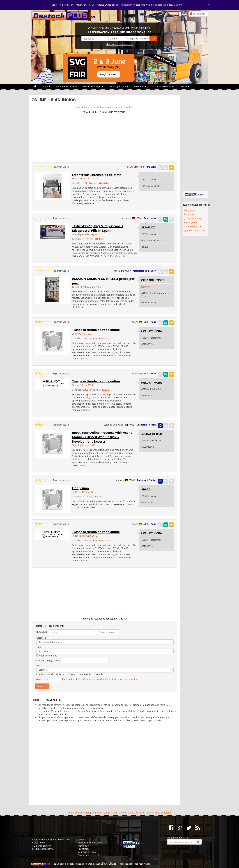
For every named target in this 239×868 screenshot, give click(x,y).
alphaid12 (148, 228)
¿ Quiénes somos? (193, 218)
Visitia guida (191, 222)
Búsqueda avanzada (119, 44)
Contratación (110, 813)
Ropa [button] (46, 86)
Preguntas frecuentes (190, 212)
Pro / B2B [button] (140, 86)
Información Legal (87, 852)
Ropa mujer (150, 218)
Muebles (152, 167)
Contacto (82, 840)
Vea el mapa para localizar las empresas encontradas (104, 107)
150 (126, 619)
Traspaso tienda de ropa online (96, 330)
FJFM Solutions (153, 280)
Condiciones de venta (89, 855)
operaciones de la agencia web (84, 864)
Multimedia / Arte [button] (66, 86)
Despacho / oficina (147, 425)
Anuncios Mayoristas (79, 813)
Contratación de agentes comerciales (195, 228)
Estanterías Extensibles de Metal (97, 175)
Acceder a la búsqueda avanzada (104, 112)
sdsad (146, 490)
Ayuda (123, 813)
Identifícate (84, 846)
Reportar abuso (61, 167)
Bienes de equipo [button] (93, 86)
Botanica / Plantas (147, 480)
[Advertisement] (104, 136)
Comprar (96, 813)
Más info (178, 5)
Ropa (153, 322)
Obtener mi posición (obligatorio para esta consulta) (110, 679)
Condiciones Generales (159, 813)
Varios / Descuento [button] (163, 86)
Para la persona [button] (119, 86)
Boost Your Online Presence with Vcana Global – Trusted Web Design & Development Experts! (102, 437)
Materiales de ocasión (145, 271)
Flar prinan (80, 488)
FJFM (148, 287)
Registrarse (84, 849)
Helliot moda (152, 331)
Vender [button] (185, 86)
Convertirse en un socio (90, 843)
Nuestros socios (137, 813)
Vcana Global (152, 434)
